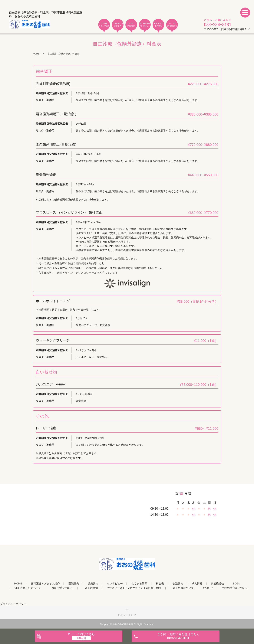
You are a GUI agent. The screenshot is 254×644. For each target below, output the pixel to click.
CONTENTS (118, 25)
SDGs (236, 584)
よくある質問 (139, 584)
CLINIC (131, 25)
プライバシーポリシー (13, 604)
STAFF (104, 25)
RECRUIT (158, 25)
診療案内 (93, 584)
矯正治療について (63, 588)
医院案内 (74, 584)
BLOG (172, 25)
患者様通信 (217, 584)
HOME (36, 54)
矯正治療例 (91, 588)
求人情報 (197, 584)
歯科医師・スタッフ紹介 (45, 584)
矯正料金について (183, 588)
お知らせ (208, 588)
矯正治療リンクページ (28, 588)
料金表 (160, 584)
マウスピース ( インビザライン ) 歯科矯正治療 (134, 588)
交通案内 (178, 584)
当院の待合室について (235, 588)
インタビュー (115, 584)
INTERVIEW (145, 25)
